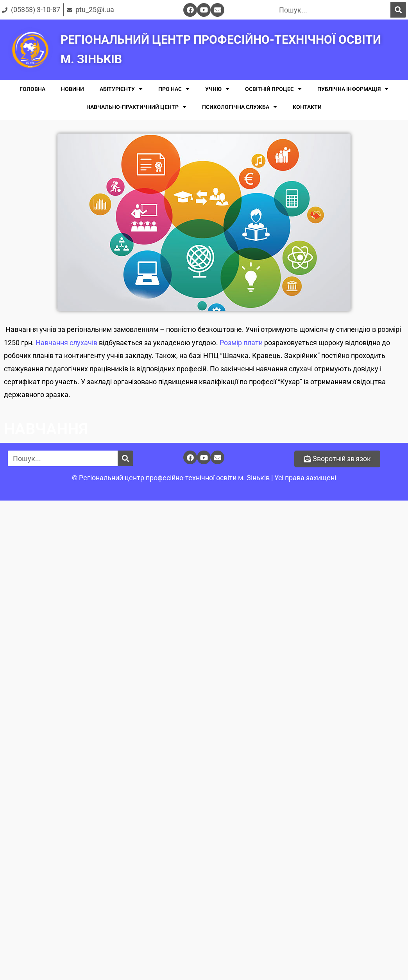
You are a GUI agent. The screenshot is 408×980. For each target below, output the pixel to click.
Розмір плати (241, 343)
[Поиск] (398, 10)
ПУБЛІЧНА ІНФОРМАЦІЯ (353, 89)
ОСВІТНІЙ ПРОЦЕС (273, 89)
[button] (337, 459)
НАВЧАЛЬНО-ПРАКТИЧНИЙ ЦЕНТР (136, 107)
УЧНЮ (217, 89)
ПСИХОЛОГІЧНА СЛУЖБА (240, 107)
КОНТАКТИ (307, 107)
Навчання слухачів (66, 343)
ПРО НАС (174, 89)
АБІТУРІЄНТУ (121, 89)
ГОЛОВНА (32, 89)
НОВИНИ (72, 89)
